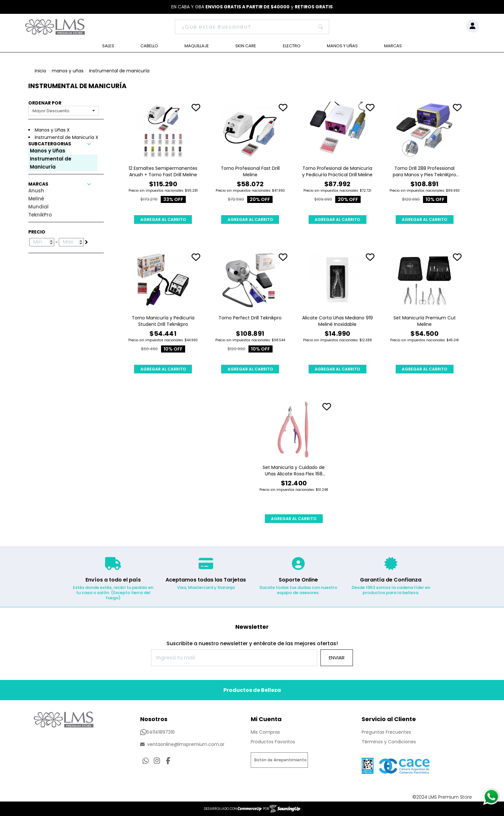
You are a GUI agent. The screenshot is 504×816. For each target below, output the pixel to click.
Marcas (393, 46)
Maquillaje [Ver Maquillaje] (197, 46)
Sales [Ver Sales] (108, 46)
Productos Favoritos (273, 742)
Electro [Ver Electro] (292, 46)
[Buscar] (252, 27)
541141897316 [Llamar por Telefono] (157, 732)
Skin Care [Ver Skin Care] (246, 46)
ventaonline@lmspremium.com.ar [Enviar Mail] (182, 744)
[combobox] (64, 111)
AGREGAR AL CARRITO (163, 220)
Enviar (337, 658)
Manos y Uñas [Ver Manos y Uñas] (342, 46)
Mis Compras (265, 732)
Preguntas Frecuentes (386, 732)
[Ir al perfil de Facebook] (168, 761)
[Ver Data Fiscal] (368, 764)
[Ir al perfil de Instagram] (157, 761)
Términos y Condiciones (389, 742)
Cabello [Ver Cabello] (149, 46)
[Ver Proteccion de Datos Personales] (404, 764)
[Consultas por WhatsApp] (146, 761)
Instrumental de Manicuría (119, 71)
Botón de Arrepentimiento (280, 760)
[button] (66, 144)
